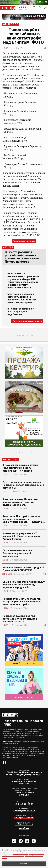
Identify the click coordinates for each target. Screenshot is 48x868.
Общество (11, 24)
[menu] (35, 8)
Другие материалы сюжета (27, 321)
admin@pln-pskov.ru (24, 817)
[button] (45, 8)
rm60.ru (24, 828)
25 (44, 48)
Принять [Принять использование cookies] (24, 864)
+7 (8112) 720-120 (24, 824)
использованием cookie (20, 854)
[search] (40, 8)
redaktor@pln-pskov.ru (24, 811)
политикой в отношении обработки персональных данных (23, 855)
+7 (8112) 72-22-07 (24, 804)
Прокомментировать (24, 241)
